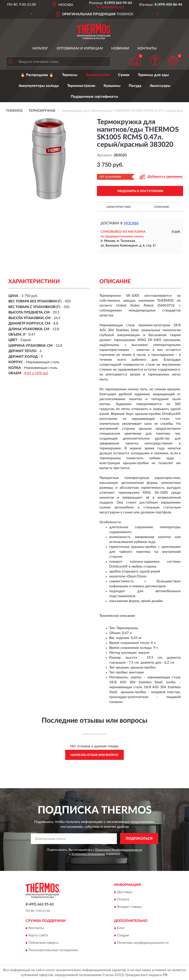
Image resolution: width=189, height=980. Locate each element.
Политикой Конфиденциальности (119, 850)
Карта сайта (38, 935)
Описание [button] (162, 207)
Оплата (123, 899)
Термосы (70, 75)
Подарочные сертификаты (94, 97)
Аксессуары (160, 86)
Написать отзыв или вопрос (94, 755)
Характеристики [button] (118, 207)
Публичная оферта (43, 943)
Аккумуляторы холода (39, 86)
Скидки (123, 935)
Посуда (135, 86)
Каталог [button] (40, 49)
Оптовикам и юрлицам (80, 49)
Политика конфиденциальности (143, 943)
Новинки (120, 49)
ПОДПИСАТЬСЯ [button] (139, 839)
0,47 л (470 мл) (36, 373)
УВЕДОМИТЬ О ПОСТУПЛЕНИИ (140, 191)
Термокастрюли (81, 86)
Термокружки (98, 75)
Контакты (147, 49)
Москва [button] (131, 223)
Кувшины (112, 86)
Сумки (124, 75)
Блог (121, 928)
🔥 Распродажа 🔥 (37, 75)
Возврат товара (129, 907)
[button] (110, 6)
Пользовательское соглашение (53, 950)
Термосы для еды (153, 75)
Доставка (125, 892)
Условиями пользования (88, 854)
